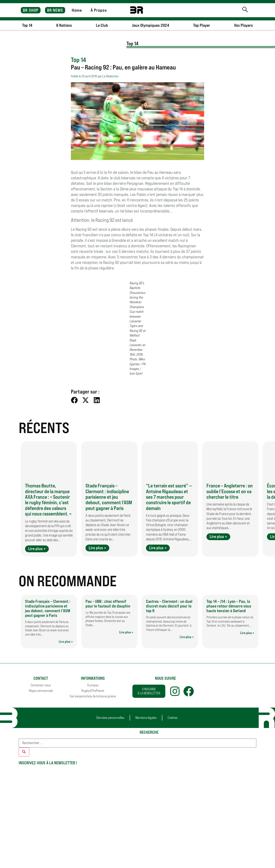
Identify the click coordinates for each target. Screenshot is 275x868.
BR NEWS (55, 10)
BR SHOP (31, 10)
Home (77, 10)
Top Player (202, 25)
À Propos (99, 10)
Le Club (102, 25)
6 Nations (64, 25)
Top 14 (27, 25)
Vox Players (243, 25)
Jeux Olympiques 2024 (151, 25)
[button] (74, 400)
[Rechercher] (24, 752)
